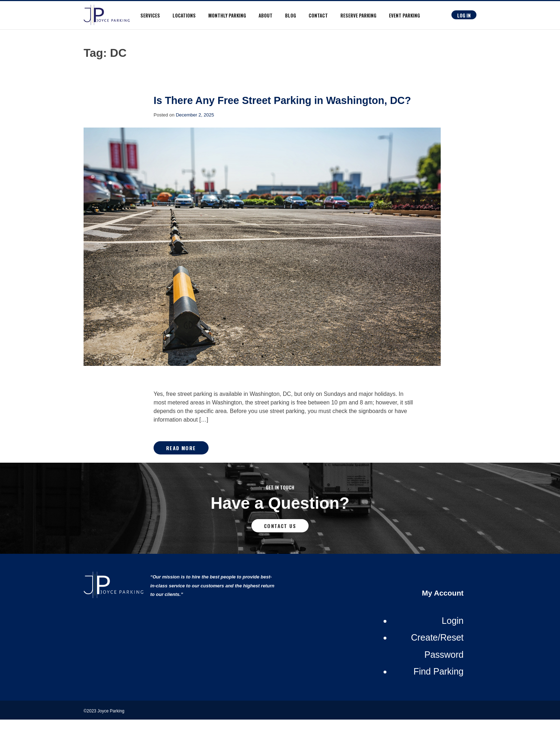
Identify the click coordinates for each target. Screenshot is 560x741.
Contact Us (280, 547)
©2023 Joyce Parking (105, 732)
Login (453, 642)
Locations (184, 15)
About (266, 15)
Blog (291, 15)
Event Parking (404, 15)
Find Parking (439, 693)
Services (150, 15)
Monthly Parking (227, 15)
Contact (318, 15)
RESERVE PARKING (358, 15)
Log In (464, 15)
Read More (181, 469)
